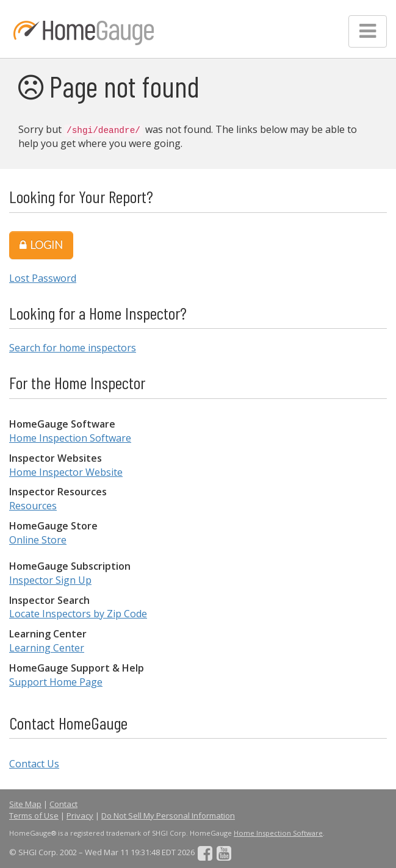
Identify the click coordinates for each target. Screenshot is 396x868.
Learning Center (47, 648)
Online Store (38, 540)
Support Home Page (56, 682)
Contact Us (34, 764)
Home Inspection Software (70, 438)
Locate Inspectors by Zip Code (78, 614)
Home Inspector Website (66, 472)
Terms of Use (34, 816)
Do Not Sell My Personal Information (168, 816)
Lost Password (43, 278)
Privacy (80, 816)
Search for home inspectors (73, 348)
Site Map (25, 804)
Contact (63, 804)
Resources (33, 506)
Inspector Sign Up (50, 580)
